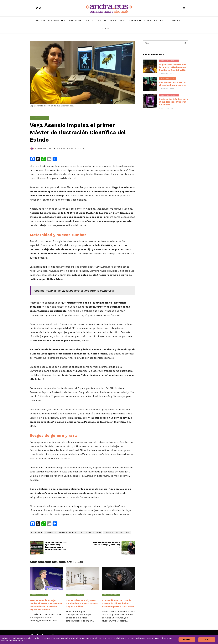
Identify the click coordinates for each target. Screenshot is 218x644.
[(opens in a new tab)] (128, 548)
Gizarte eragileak (130, 20)
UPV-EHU (109, 533)
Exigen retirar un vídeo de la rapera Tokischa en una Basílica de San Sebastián (173, 67)
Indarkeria (75, 20)
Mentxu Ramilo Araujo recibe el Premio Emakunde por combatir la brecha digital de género (46, 605)
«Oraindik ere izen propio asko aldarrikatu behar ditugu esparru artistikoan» (118, 603)
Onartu (187, 639)
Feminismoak (56, 20)
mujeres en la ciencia (91, 533)
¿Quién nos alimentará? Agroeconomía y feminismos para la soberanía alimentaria (59, 547)
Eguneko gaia (168, 78)
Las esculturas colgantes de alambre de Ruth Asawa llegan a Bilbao (82, 603)
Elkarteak (151, 20)
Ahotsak (109, 20)
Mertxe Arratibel (44, 148)
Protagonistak (40, 118)
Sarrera (41, 20)
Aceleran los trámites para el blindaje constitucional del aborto (173, 102)
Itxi (207, 639)
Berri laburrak (169, 61)
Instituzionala (169, 20)
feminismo (37, 533)
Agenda (105, 29)
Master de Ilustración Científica (61, 533)
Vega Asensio (123, 533)
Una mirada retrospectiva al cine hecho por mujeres (173, 84)
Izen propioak (93, 20)
